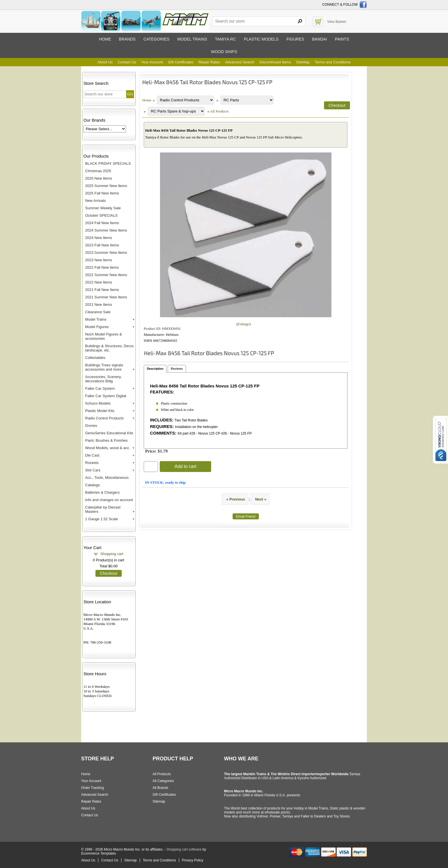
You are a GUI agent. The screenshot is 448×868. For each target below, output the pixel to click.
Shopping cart (112, 554)
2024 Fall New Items (102, 223)
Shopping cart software (184, 849)
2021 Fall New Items (102, 290)
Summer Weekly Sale (103, 208)
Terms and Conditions (333, 62)
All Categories (163, 781)
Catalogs (92, 485)
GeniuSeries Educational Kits (109, 433)
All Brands (160, 788)
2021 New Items (99, 305)
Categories (156, 39)
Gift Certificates (181, 62)
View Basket (337, 22)
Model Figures (97, 327)
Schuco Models (98, 403)
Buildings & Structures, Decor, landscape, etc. (110, 348)
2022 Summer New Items (106, 275)
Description (155, 369)
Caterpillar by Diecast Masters (103, 509)
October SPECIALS (101, 215)
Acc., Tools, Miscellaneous (107, 478)
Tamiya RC (225, 39)
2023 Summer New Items (106, 253)
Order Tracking (92, 788)
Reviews (177, 369)
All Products (219, 111)
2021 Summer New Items (106, 297)
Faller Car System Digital (106, 396)
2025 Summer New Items (106, 186)
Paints (342, 39)
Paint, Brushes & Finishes (106, 440)
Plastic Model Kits (100, 411)
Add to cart (185, 466)
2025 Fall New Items (102, 193)
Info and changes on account (109, 500)
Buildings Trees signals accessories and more (104, 367)
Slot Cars (93, 470)
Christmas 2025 (98, 171)
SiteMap (303, 62)
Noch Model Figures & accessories (104, 336)
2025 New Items (99, 178)
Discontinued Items (275, 62)
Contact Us (127, 62)
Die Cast (92, 455)
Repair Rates (209, 62)
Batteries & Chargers (102, 492)
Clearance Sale (98, 312)
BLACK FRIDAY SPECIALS (108, 163)
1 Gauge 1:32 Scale (102, 519)
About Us (105, 62)
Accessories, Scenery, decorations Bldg (103, 379)
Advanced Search (240, 62)
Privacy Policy (193, 860)
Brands (127, 39)
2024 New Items (99, 238)
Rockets (92, 463)
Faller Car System (100, 388)
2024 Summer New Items (106, 230)
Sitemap (159, 801)
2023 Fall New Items (102, 245)
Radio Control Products (104, 418)
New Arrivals (95, 201)
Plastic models (261, 39)
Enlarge (243, 324)
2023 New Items (99, 260)
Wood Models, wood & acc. (108, 448)
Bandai (319, 39)
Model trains (192, 39)
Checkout (109, 573)
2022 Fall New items (102, 267)
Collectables (95, 358)
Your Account (152, 62)
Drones (91, 426)
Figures (295, 39)
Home (105, 39)
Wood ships (224, 52)
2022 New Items (99, 282)
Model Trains (96, 319)
